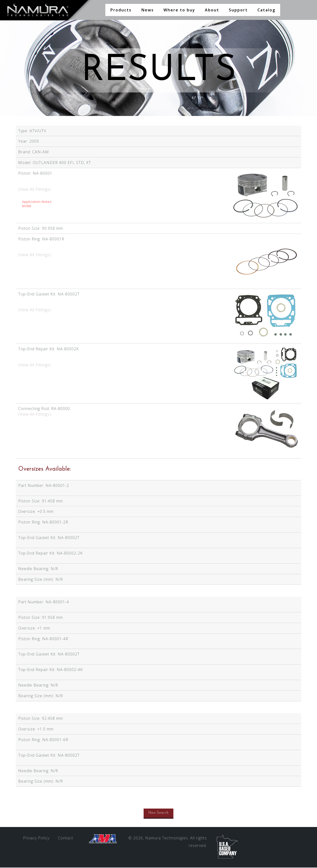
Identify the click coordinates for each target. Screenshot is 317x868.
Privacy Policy (36, 838)
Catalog (266, 10)
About (212, 10)
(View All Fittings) (35, 190)
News (147, 10)
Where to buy (179, 10)
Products (121, 10)
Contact (66, 838)
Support (238, 10)
